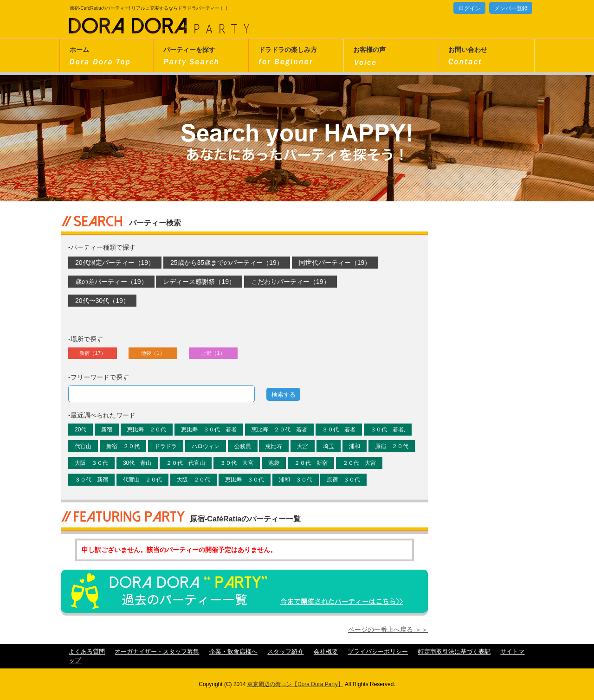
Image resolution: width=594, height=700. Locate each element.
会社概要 (326, 652)
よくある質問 (87, 652)
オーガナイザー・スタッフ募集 (157, 652)
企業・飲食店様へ (233, 652)
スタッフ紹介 (285, 652)
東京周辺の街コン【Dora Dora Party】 (295, 684)
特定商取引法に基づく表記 (454, 652)
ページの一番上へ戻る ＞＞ (388, 629)
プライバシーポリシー (378, 652)
